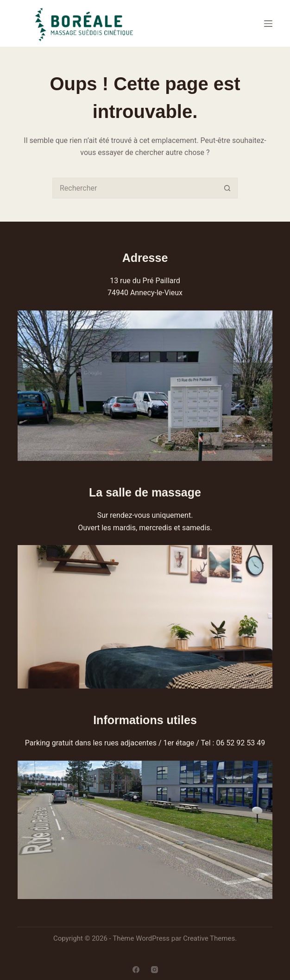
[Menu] (268, 24)
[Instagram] (154, 970)
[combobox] (135, 188)
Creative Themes (209, 938)
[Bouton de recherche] (227, 188)
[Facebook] (136, 970)
